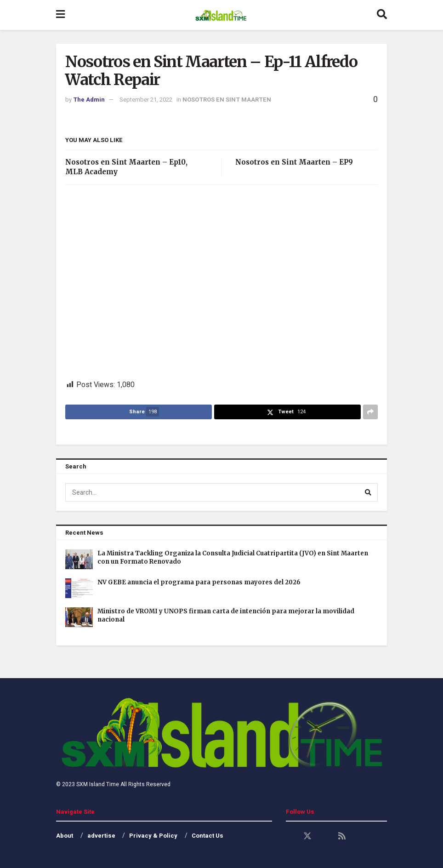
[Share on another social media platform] (370, 412)
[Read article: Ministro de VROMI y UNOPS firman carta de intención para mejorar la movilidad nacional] (79, 617)
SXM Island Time (98, 784)
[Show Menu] (60, 15)
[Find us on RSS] (342, 837)
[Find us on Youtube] (325, 837)
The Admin (89, 100)
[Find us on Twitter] (307, 837)
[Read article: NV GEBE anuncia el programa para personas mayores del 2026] (79, 588)
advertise (101, 836)
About (65, 836)
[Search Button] (382, 15)
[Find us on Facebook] (290, 837)
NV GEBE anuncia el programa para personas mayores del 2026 (199, 582)
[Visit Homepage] (221, 15)
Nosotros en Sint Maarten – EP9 (294, 162)
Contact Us (207, 836)
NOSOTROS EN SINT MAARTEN (227, 100)
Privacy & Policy (153, 836)
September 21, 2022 (146, 100)
